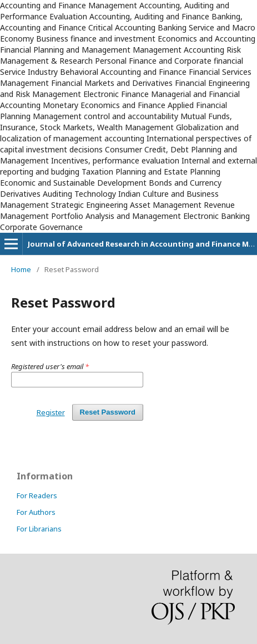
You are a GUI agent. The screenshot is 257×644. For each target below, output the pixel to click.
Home (21, 269)
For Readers (37, 495)
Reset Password (108, 412)
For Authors (36, 512)
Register (51, 412)
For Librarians (39, 529)
